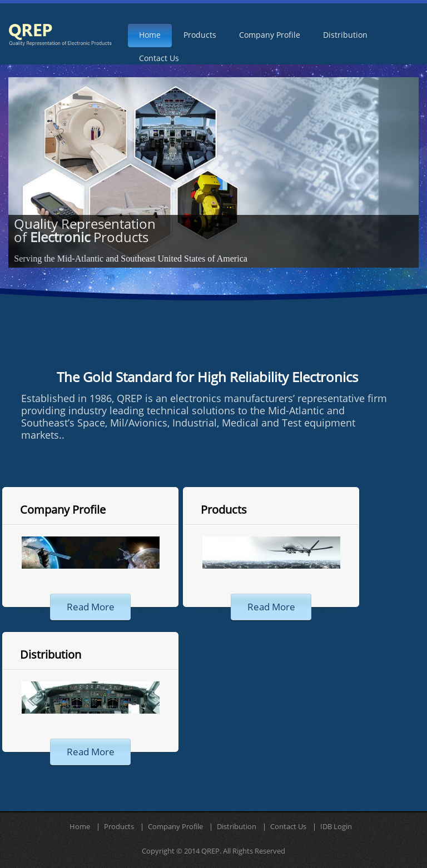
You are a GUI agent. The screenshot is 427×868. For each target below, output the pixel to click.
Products (224, 510)
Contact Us (288, 827)
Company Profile (63, 510)
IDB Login (336, 827)
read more (91, 607)
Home (80, 827)
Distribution (51, 655)
